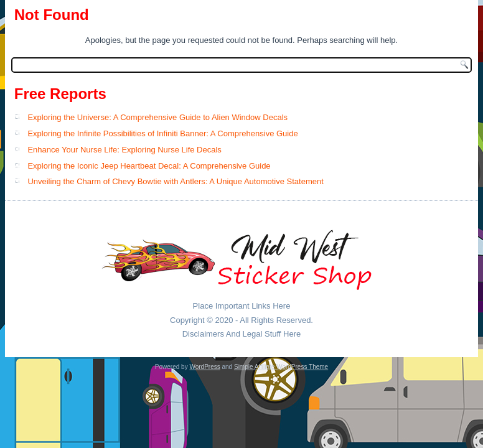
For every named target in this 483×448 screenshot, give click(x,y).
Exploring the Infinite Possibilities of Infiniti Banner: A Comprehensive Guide (162, 133)
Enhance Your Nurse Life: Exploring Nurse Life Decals (124, 150)
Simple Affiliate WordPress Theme (281, 367)
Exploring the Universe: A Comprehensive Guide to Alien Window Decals (157, 117)
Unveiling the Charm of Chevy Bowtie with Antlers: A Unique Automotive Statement (175, 181)
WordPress (204, 367)
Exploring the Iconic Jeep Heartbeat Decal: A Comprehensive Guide (149, 166)
